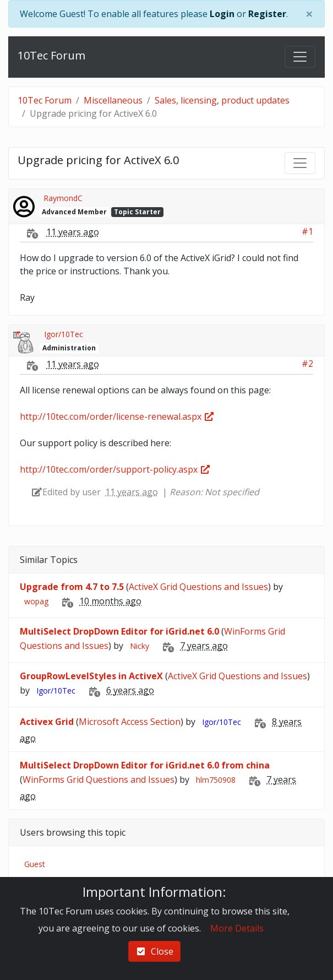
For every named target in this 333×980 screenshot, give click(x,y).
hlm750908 (216, 780)
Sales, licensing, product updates (222, 100)
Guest (35, 864)
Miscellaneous (113, 100)
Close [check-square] (154, 951)
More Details (237, 928)
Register (267, 14)
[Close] (309, 14)
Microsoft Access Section (130, 722)
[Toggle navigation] (300, 57)
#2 (307, 364)
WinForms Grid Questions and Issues (99, 779)
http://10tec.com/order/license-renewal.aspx (117, 416)
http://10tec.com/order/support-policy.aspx (115, 469)
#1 (307, 231)
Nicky (140, 646)
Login (222, 14)
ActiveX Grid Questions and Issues (198, 587)
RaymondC (63, 198)
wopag (36, 601)
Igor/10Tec (64, 334)
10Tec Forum (51, 55)
